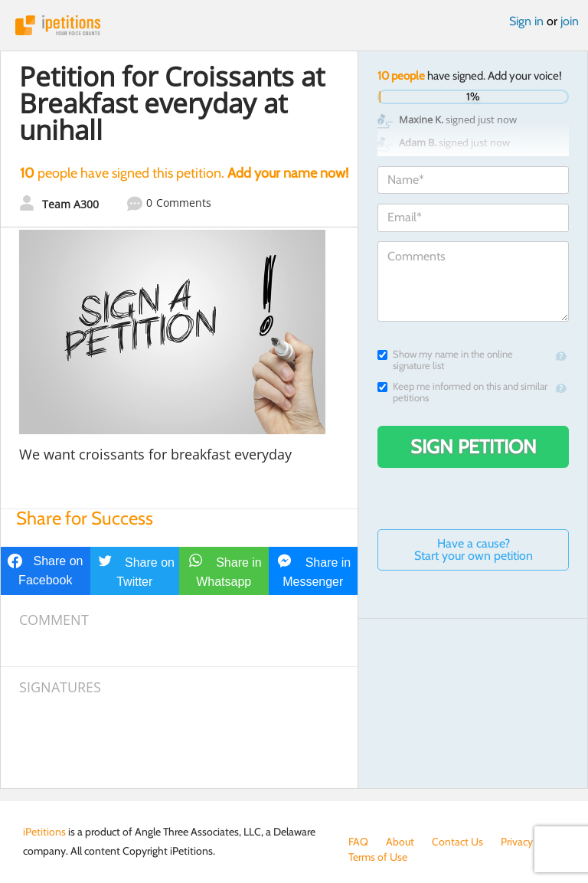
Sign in (526, 21)
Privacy (517, 842)
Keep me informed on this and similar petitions (462, 392)
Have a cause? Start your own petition (474, 549)
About (400, 842)
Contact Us (457, 842)
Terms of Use (378, 857)
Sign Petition (474, 446)
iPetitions (294, 25)
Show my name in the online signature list (445, 360)
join (570, 21)
